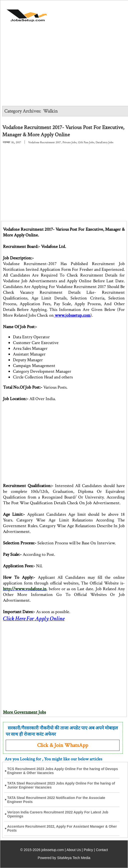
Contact (102, 850)
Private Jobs (69, 142)
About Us (74, 850)
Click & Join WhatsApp (63, 745)
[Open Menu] (108, 13)
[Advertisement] (64, 68)
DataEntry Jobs (104, 142)
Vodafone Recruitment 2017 (45, 142)
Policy (88, 850)
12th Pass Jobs (86, 142)
